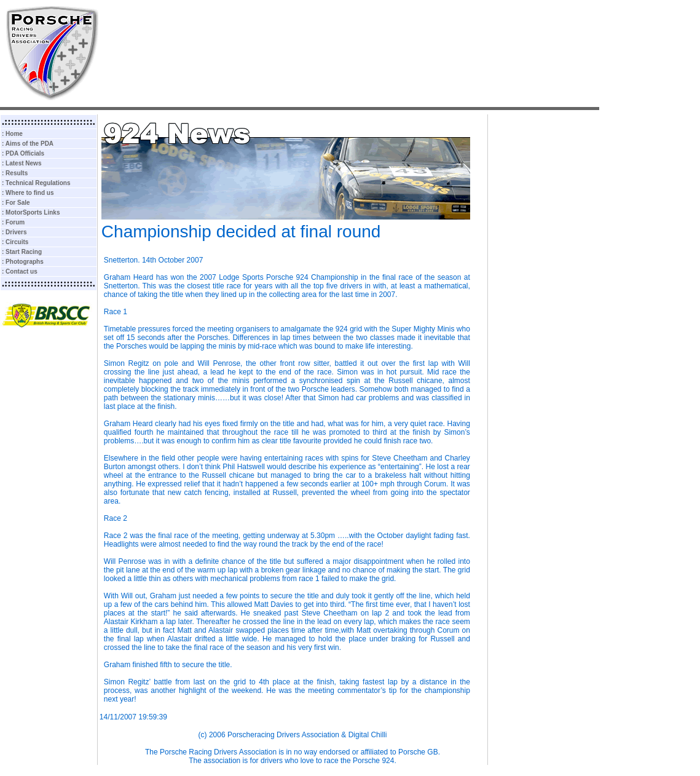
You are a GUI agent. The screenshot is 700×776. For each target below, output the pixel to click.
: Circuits (15, 242)
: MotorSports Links (31, 212)
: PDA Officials (23, 153)
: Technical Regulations (36, 183)
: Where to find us (28, 193)
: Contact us (20, 271)
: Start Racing (22, 252)
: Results (15, 173)
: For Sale (16, 203)
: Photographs (23, 262)
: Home (12, 134)
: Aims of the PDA (28, 144)
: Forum (13, 222)
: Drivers (14, 232)
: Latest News (22, 163)
